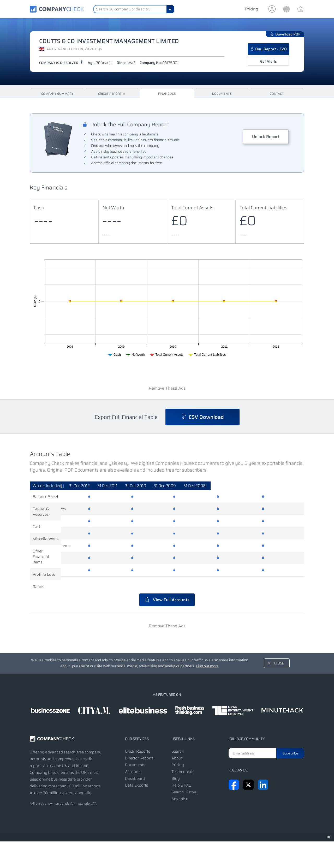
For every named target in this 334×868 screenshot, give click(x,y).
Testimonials (183, 761)
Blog (176, 768)
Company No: (159, 63)
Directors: (126, 63)
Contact (277, 94)
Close (279, 652)
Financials (167, 94)
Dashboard (135, 768)
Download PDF (285, 34)
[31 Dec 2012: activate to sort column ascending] (111, 486)
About (177, 747)
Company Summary (57, 94)
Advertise (180, 788)
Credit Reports (138, 740)
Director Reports (139, 747)
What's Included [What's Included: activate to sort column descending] (47, 486)
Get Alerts (269, 61)
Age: (100, 63)
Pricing (252, 9)
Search (178, 740)
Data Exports (136, 774)
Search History (184, 781)
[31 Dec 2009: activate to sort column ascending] (237, 486)
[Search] (170, 9)
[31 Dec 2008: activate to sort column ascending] (282, 486)
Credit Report (112, 94)
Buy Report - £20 (269, 49)
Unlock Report (266, 137)
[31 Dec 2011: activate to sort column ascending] (152, 486)
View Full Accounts (167, 589)
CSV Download (202, 417)
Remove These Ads (167, 388)
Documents (222, 94)
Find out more (207, 655)
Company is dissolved (61, 63)
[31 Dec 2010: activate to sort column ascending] (194, 486)
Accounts (133, 761)
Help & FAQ (181, 774)
